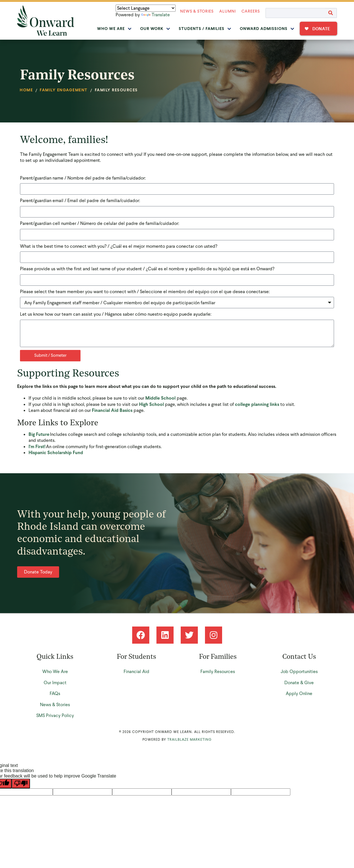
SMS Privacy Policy (55, 715)
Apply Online (299, 693)
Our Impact (55, 683)
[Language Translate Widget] (146, 8)
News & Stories (197, 11)
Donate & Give (299, 683)
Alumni (228, 11)
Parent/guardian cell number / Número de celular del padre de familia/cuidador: (99, 223)
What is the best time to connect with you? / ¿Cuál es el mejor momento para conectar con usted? (119, 246)
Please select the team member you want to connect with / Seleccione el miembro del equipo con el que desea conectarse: (145, 292)
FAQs (55, 693)
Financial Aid (136, 671)
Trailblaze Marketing (189, 740)
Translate (155, 15)
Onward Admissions (267, 29)
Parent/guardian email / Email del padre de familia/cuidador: (80, 201)
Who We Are (114, 29)
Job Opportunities (299, 671)
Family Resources (218, 671)
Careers (251, 11)
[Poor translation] (21, 784)
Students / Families (205, 29)
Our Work (155, 29)
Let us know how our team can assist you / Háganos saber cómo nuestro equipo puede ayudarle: (116, 314)
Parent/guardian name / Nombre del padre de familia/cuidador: (83, 178)
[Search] (331, 13)
